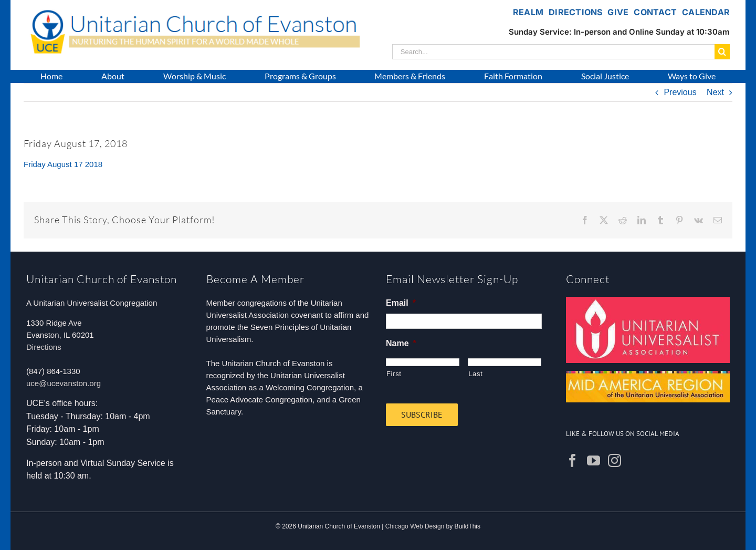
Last (475, 374)
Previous (680, 92)
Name (401, 343)
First (394, 374)
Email (401, 303)
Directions (44, 347)
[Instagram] (615, 460)
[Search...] (553, 52)
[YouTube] (594, 460)
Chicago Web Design (415, 526)
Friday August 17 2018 (63, 164)
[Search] (722, 52)
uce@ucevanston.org (64, 383)
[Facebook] (573, 460)
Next (715, 92)
